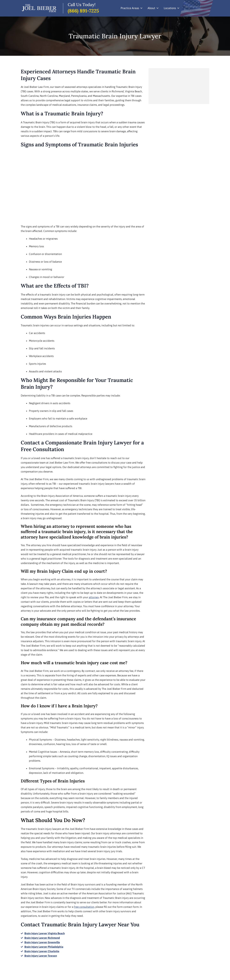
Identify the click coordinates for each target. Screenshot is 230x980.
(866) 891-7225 (83, 11)
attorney (94, 597)
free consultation (84, 907)
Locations (172, 8)
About (153, 8)
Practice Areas (132, 8)
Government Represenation (193, 8)
